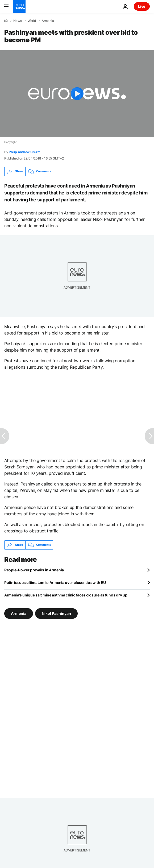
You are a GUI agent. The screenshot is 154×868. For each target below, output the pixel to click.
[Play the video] (77, 94)
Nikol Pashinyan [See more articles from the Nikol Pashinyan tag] (56, 613)
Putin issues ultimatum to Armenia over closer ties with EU (55, 582)
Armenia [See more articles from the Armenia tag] (19, 613)
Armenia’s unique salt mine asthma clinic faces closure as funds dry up (66, 595)
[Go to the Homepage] (19, 6)
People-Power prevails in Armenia (34, 570)
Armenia (48, 21)
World (32, 21)
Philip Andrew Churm (24, 152)
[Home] (6, 21)
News (18, 21)
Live (142, 6)
